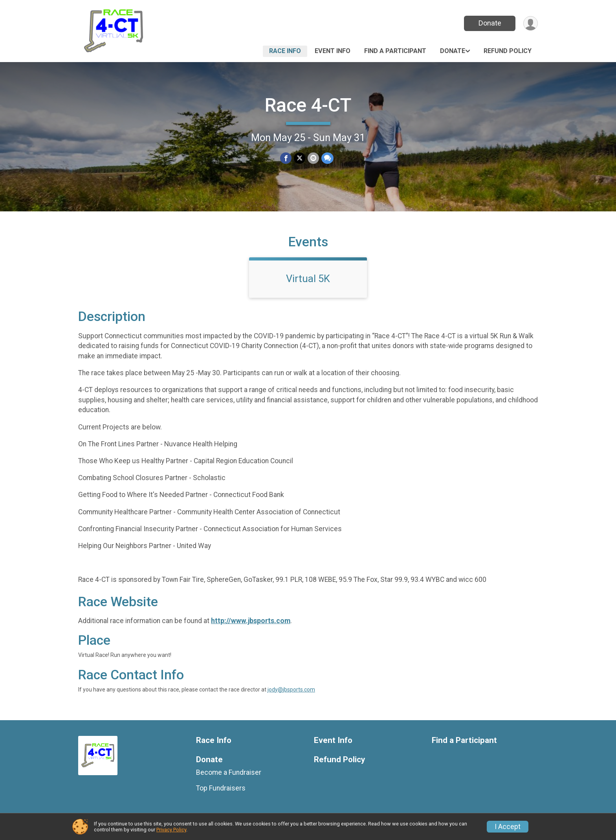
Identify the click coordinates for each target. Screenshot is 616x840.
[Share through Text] (327, 158)
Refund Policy (508, 51)
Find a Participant (395, 51)
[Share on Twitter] (300, 158)
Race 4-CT (308, 105)
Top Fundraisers (221, 788)
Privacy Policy (171, 830)
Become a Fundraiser (229, 772)
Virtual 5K (308, 279)
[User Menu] (531, 23)
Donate (490, 23)
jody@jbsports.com (291, 690)
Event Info (333, 51)
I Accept (508, 827)
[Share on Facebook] (286, 158)
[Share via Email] (313, 158)
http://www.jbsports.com (251, 621)
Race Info (285, 51)
